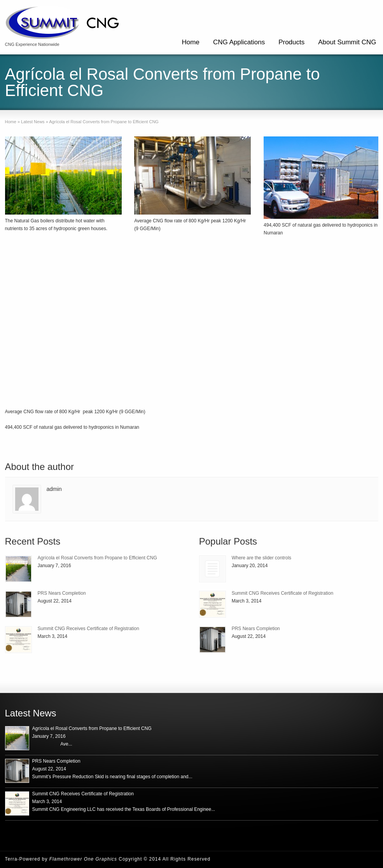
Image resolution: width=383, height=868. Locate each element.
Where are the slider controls (261, 558)
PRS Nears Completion (62, 593)
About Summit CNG (347, 42)
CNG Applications (239, 42)
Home (191, 42)
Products (291, 42)
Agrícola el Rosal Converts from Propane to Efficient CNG (97, 558)
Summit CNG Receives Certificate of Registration (88, 629)
